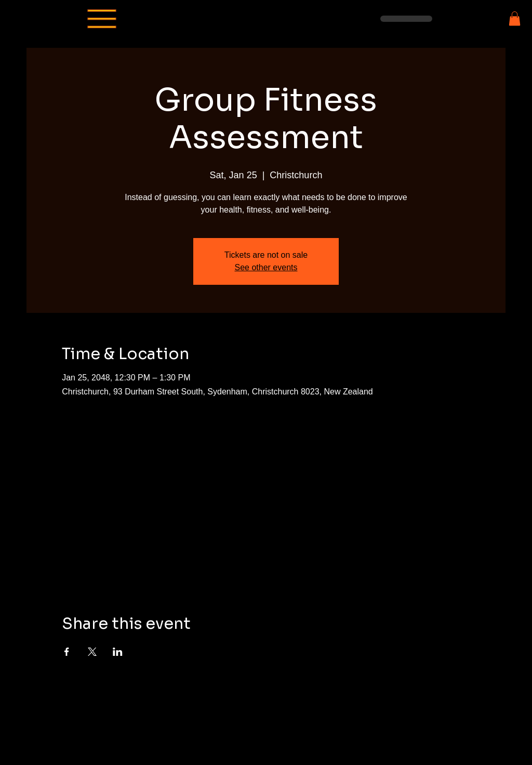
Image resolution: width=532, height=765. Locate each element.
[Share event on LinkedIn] (118, 652)
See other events (266, 267)
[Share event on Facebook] (67, 652)
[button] (515, 18)
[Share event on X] (92, 652)
